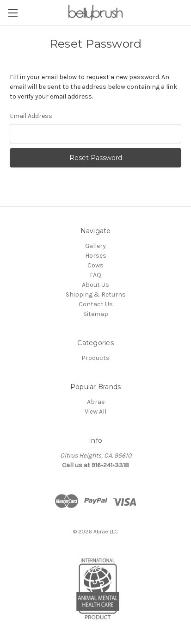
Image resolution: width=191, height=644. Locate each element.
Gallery (95, 246)
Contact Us (96, 304)
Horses (96, 256)
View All (95, 412)
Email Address (31, 116)
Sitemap (96, 314)
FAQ (95, 275)
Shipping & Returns (96, 294)
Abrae (96, 402)
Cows (95, 265)
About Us (95, 285)
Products (95, 358)
